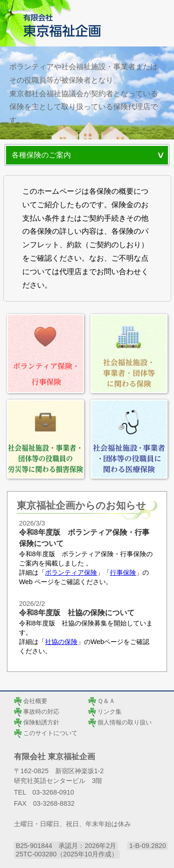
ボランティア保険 (71, 572)
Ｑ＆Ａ (106, 701)
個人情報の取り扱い (125, 722)
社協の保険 (61, 642)
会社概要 (35, 701)
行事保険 (123, 572)
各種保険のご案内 (41, 155)
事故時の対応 (41, 712)
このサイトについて (50, 733)
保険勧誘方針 (41, 722)
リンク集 (110, 712)
